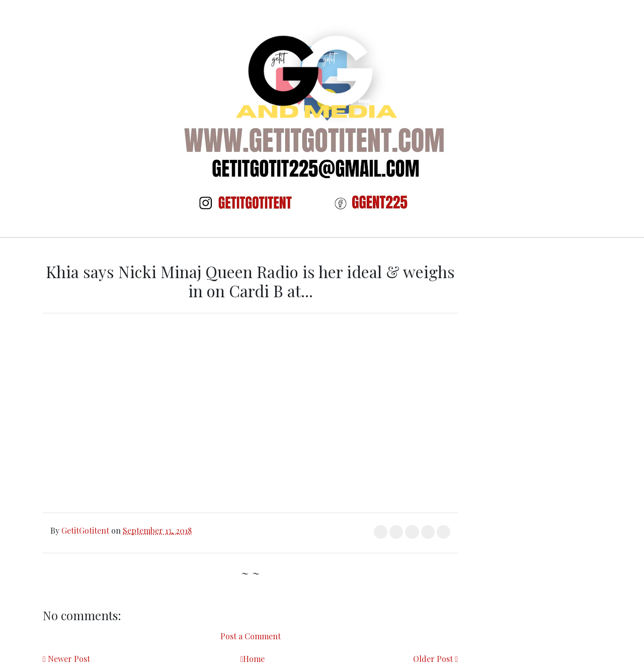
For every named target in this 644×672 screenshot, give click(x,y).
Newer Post (69, 659)
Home (254, 659)
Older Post (433, 659)
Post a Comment (251, 636)
